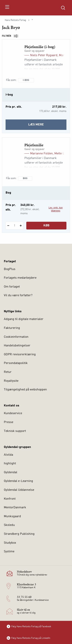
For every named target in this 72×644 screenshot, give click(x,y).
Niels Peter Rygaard (44, 55)
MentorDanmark (15, 508)
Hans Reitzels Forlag (15, 20)
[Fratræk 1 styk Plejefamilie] (8, 226)
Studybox (10, 543)
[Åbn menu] (7, 8)
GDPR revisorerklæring (20, 355)
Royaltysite (11, 381)
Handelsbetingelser (17, 346)
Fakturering (12, 328)
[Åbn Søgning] (63, 8)
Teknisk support (15, 431)
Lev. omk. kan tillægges (56, 209)
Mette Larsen (63, 154)
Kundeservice (13, 413)
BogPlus (10, 269)
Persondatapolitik (16, 363)
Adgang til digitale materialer (24, 319)
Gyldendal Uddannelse (19, 490)
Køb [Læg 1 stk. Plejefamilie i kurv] (46, 226)
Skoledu (9, 525)
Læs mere (46, 126)
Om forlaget (12, 287)
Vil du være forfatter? (18, 295)
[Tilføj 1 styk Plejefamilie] (21, 226)
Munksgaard (12, 516)
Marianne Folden (41, 154)
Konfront (10, 499)
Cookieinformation (16, 337)
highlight (10, 464)
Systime (9, 552)
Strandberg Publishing (19, 534)
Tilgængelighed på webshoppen (25, 390)
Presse (9, 422)
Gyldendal (11, 472)
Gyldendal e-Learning (18, 481)
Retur (8, 372)
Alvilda (8, 455)
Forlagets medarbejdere (20, 278)
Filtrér (11, 36)
